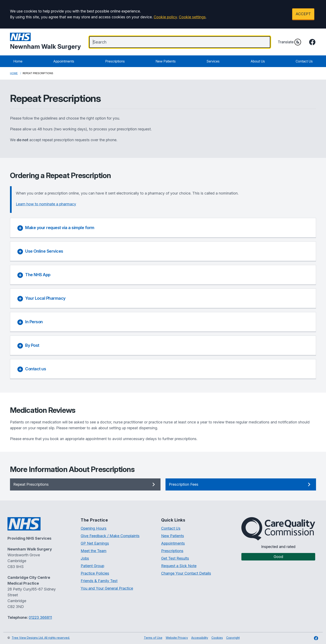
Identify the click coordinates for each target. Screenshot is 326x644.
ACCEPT (303, 14)
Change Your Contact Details (186, 573)
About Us (258, 61)
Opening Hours (94, 528)
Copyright (233, 638)
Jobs (85, 558)
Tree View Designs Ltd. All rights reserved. (41, 638)
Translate (289, 42)
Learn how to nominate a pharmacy (46, 204)
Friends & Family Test (99, 581)
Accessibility (200, 638)
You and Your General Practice (107, 588)
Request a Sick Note (179, 566)
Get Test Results (175, 558)
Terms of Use (153, 638)
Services (213, 61)
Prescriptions (115, 61)
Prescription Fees (241, 484)
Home (18, 61)
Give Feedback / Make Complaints (110, 536)
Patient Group (92, 566)
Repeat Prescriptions (85, 484)
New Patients (166, 61)
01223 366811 (40, 617)
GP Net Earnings (95, 543)
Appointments (64, 61)
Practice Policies (95, 573)
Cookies (217, 638)
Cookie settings (192, 17)
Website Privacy (177, 638)
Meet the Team (94, 551)
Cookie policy (165, 17)
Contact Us (304, 61)
